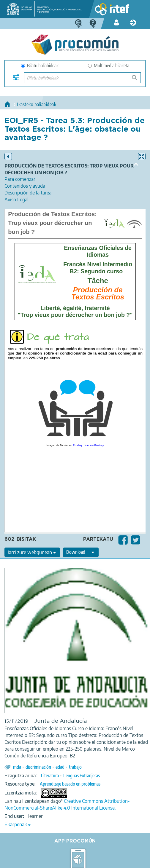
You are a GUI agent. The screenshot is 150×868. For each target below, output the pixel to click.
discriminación (38, 767)
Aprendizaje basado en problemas (70, 784)
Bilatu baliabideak (40, 66)
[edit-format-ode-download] (81, 552)
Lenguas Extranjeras (82, 776)
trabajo (75, 767)
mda (17, 767)
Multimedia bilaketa (109, 66)
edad (60, 767)
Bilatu (137, 80)
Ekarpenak (16, 824)
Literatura (50, 776)
